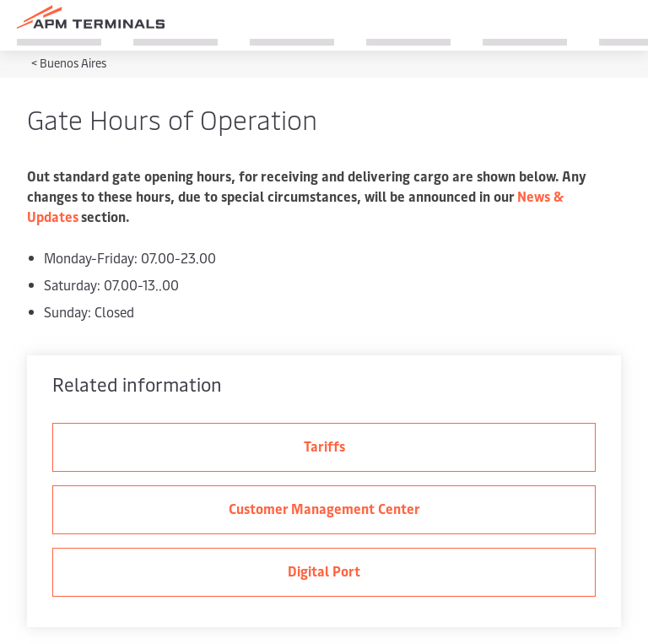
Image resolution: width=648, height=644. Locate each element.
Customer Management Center (324, 508)
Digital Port (324, 571)
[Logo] (91, 17)
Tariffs (324, 446)
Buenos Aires (73, 63)
